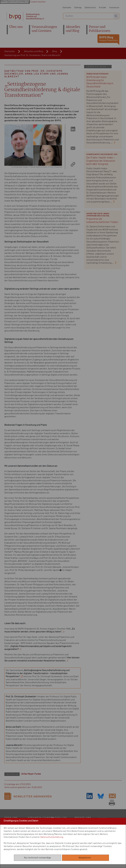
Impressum (114, 8)
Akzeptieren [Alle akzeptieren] (85, 858)
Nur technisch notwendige (37, 858)
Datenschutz (90, 8)
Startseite (67, 8)
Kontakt (103, 8)
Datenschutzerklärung (52, 837)
